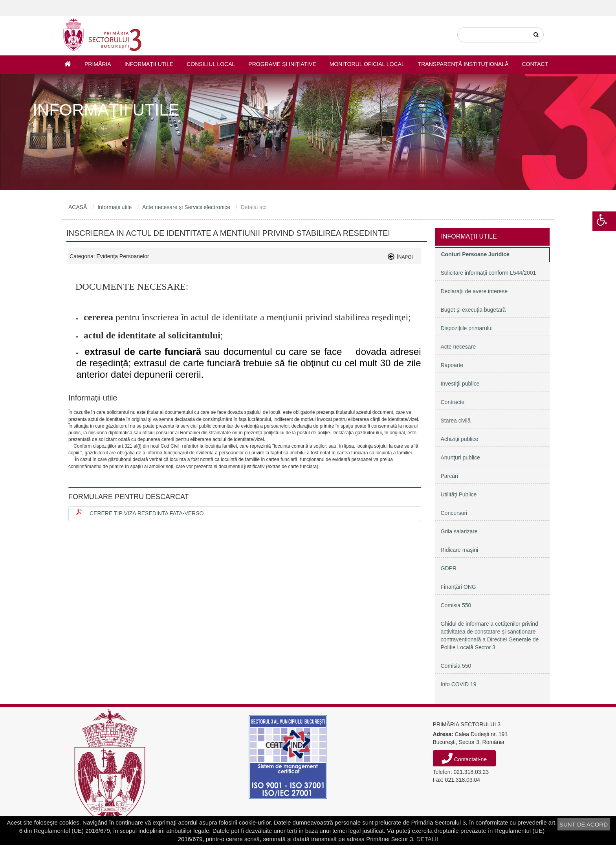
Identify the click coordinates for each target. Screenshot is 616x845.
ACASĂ (78, 207)
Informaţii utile (149, 64)
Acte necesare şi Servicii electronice (186, 207)
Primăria (98, 64)
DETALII (427, 839)
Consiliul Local (211, 64)
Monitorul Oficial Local (367, 64)
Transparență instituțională (463, 64)
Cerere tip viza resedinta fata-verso (147, 513)
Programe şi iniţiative (282, 64)
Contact (535, 64)
